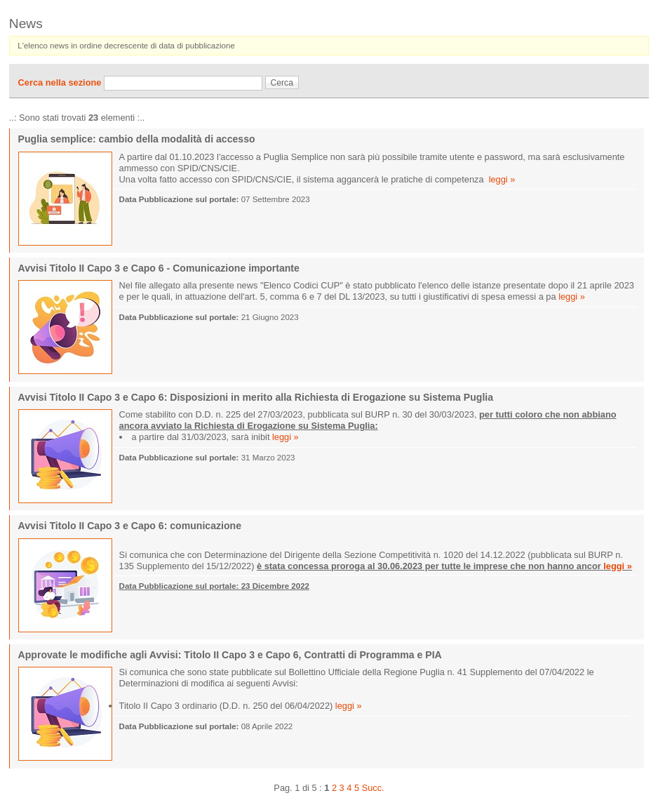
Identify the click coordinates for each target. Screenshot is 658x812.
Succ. (373, 788)
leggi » (502, 179)
